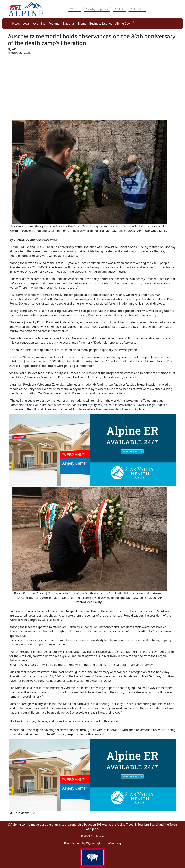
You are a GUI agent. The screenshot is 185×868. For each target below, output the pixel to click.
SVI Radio (119, 9)
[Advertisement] (92, 89)
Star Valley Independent (97, 9)
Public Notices (137, 9)
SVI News (75, 9)
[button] (133, 22)
